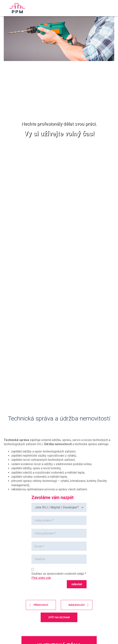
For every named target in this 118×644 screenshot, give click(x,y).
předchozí (41, 605)
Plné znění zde (41, 578)
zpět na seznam (59, 617)
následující (77, 605)
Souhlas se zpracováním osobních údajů (58, 574)
